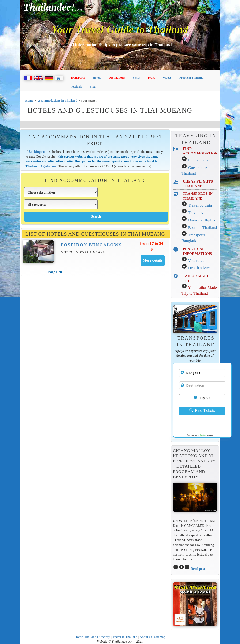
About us (146, 637)
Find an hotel (199, 160)
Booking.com (38, 152)
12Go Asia (202, 435)
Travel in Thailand (125, 637)
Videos (167, 78)
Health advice (199, 268)
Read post (198, 569)
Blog (92, 86)
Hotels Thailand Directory (92, 637)
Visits (136, 78)
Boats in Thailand (203, 228)
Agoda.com (48, 166)
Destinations (117, 78)
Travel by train (200, 205)
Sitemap (160, 637)
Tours (151, 78)
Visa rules (196, 261)
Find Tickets (202, 411)
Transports (78, 78)
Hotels (97, 78)
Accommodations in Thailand (57, 101)
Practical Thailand (191, 78)
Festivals (76, 86)
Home (29, 101)
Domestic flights (202, 220)
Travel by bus (199, 213)
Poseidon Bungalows (91, 245)
